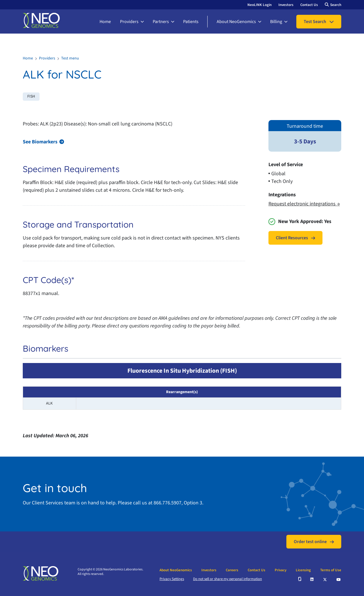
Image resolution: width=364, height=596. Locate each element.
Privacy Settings (172, 579)
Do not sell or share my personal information (227, 579)
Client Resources (292, 238)
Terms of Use (331, 570)
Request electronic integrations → (304, 204)
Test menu (70, 58)
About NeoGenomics (236, 22)
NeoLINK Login (259, 5)
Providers (129, 22)
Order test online (310, 542)
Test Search (315, 22)
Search (336, 5)
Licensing (303, 570)
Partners (161, 22)
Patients (191, 22)
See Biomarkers (40, 142)
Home (105, 22)
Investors (286, 5)
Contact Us (309, 5)
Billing (276, 22)
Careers (232, 570)
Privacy (281, 570)
